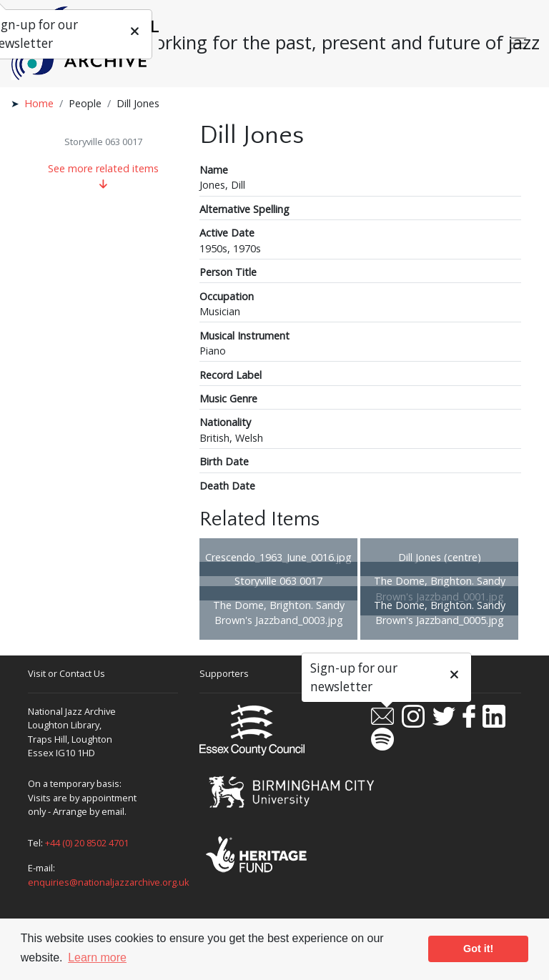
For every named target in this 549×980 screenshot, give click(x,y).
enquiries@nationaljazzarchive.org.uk (109, 882)
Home (39, 103)
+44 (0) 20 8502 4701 (87, 843)
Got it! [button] (478, 949)
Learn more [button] (97, 957)
